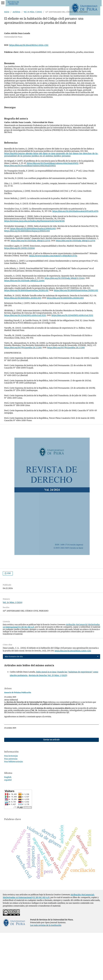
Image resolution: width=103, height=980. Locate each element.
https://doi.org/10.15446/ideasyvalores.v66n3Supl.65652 (53, 210)
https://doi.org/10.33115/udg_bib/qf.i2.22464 (65, 325)
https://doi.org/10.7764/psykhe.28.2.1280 (23, 395)
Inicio (7, 12)
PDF (9, 621)
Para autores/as (11, 806)
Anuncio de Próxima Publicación (18, 740)
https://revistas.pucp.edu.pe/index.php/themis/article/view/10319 (34, 268)
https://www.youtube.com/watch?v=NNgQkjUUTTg (53, 303)
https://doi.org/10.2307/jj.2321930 (19, 295)
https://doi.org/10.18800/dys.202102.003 (23, 345)
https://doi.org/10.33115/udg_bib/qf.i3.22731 (31, 288)
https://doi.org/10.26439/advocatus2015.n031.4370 (75, 258)
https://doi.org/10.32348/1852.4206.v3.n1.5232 (25, 362)
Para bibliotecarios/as (14, 809)
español (8, 827)
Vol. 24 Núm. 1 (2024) (33, 12)
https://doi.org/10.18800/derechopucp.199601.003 (33, 276)
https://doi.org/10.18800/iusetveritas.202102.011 (26, 338)
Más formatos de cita (14, 704)
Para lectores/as (11, 803)
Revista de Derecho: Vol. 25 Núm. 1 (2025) (48, 723)
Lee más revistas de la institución (46, 972)
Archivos (16, 12)
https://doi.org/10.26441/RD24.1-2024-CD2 (29, 45)
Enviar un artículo (52, 787)
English (8, 824)
